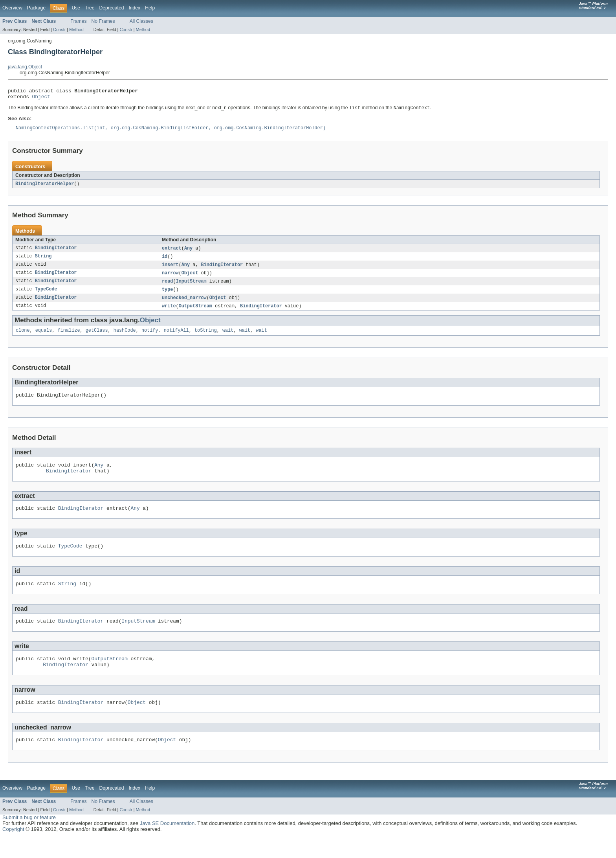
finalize (69, 338)
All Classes (141, 21)
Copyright (13, 850)
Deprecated (112, 8)
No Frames (103, 21)
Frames (78, 21)
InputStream (191, 287)
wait (228, 338)
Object (41, 99)
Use (76, 8)
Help (150, 8)
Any (188, 252)
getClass (97, 338)
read (167, 287)
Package (36, 8)
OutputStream (195, 313)
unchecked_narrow (184, 304)
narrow (170, 278)
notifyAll (176, 338)
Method (76, 29)
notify (150, 338)
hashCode (125, 338)
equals (44, 338)
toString (206, 338)
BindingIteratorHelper (45, 187)
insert (170, 270)
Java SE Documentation (167, 844)
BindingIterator (56, 252)
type (167, 296)
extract (172, 252)
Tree (90, 8)
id (165, 261)
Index (134, 8)
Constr (59, 29)
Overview (12, 8)
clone (23, 338)
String (43, 261)
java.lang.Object (25, 67)
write (169, 313)
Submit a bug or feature (29, 838)
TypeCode (46, 296)
